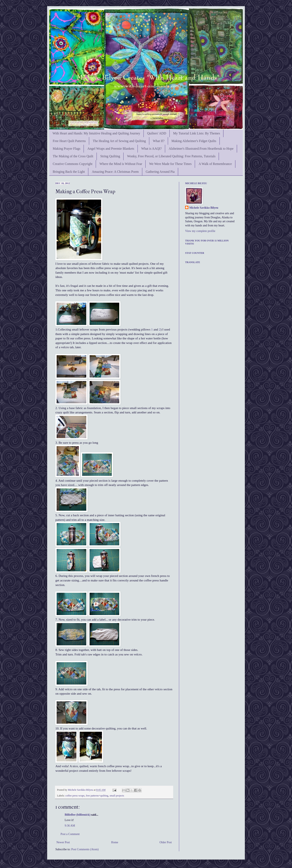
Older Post (166, 842)
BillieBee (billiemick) (78, 815)
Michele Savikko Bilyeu (81, 790)
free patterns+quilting (97, 796)
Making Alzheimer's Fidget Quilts (194, 141)
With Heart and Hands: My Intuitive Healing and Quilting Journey (96, 133)
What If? (159, 141)
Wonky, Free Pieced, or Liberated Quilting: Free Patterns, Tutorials (171, 156)
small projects (117, 796)
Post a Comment (70, 834)
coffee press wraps (75, 796)
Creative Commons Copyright (73, 164)
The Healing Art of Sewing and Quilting (119, 141)
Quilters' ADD (157, 133)
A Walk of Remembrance (215, 164)
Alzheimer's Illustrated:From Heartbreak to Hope (201, 149)
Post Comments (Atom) (85, 849)
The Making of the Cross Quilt (73, 156)
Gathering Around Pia (160, 172)
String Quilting (110, 156)
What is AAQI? (152, 149)
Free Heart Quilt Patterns (69, 141)
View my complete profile (200, 231)
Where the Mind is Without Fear (121, 164)
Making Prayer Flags (67, 149)
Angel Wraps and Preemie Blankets (111, 149)
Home (115, 842)
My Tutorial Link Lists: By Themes (197, 133)
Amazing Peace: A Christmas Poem (115, 172)
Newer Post (63, 842)
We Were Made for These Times (170, 164)
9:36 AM (70, 826)
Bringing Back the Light (69, 172)
